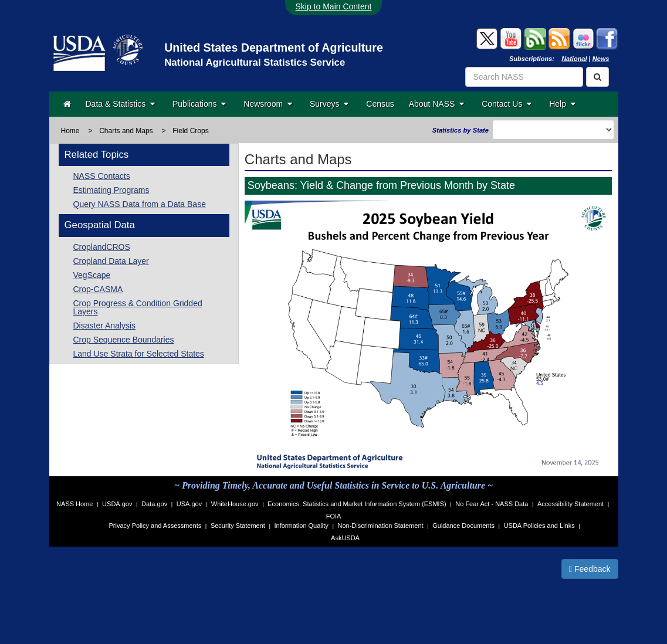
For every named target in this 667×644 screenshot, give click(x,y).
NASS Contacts (102, 176)
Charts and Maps (126, 131)
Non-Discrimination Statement (380, 526)
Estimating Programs (111, 190)
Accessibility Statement (570, 504)
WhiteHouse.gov (235, 504)
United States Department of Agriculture (274, 48)
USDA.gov (117, 504)
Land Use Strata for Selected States (139, 354)
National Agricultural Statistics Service (255, 62)
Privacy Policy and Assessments (155, 526)
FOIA (334, 516)
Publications (199, 104)
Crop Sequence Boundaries (124, 340)
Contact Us (507, 104)
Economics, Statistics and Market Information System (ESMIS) (357, 504)
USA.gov (189, 504)
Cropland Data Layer (111, 261)
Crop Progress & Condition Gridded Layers (138, 307)
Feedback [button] (590, 569)
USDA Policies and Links (539, 526)
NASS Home (75, 504)
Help (562, 104)
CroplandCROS (102, 247)
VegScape (92, 275)
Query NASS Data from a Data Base (140, 204)
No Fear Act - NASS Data (492, 504)
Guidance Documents (463, 526)
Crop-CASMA (98, 289)
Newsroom (268, 104)
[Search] (597, 77)
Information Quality (301, 526)
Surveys (329, 104)
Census (380, 104)
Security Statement (238, 526)
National (574, 59)
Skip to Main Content (334, 6)
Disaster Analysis (105, 326)
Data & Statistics (120, 104)
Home (70, 131)
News (601, 59)
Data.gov (154, 504)
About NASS (436, 104)
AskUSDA (345, 538)
